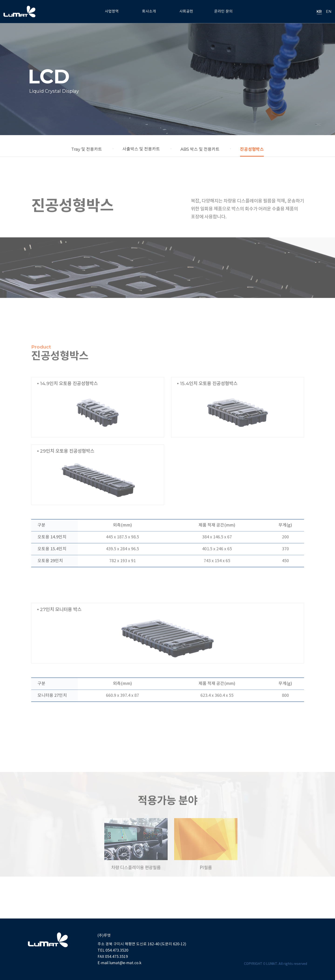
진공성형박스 (252, 149)
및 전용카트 (87, 149)
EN (329, 12)
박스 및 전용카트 (200, 149)
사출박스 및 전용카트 (141, 149)
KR (319, 12)
